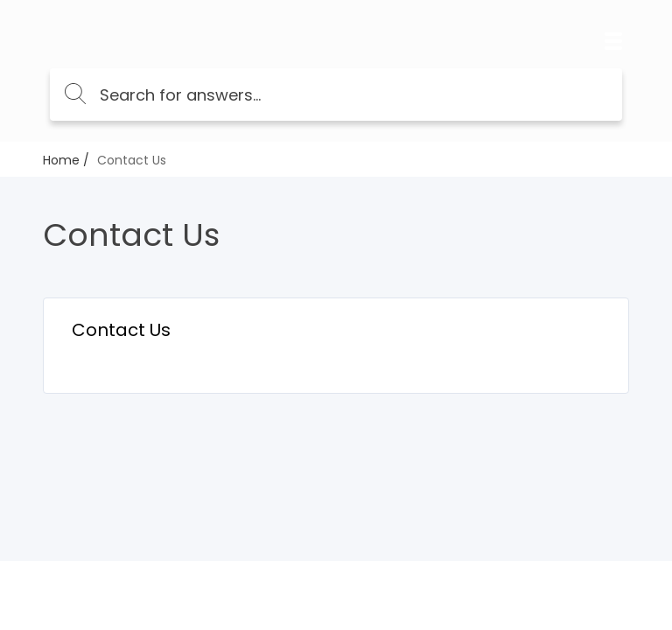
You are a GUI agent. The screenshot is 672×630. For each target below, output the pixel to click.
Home (61, 160)
